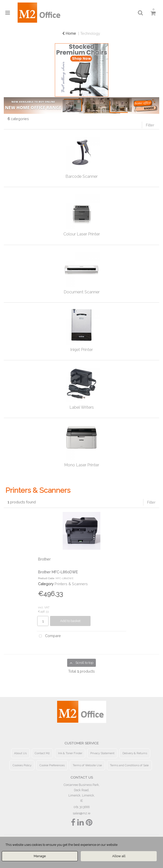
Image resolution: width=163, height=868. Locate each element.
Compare (49, 636)
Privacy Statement (102, 753)
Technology (90, 33)
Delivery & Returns (135, 753)
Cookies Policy (22, 765)
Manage (40, 856)
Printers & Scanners (71, 584)
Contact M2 (42, 753)
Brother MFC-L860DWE (58, 572)
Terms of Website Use (87, 765)
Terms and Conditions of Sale (129, 765)
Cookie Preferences (52, 765)
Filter (150, 125)
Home (69, 33)
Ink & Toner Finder (70, 753)
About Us (20, 753)
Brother (44, 559)
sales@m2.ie (81, 813)
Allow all (119, 856)
